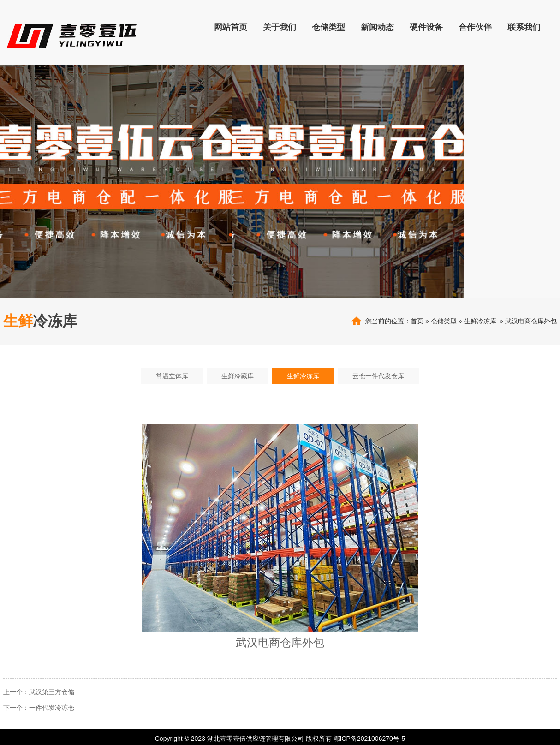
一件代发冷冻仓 (52, 708)
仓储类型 (444, 321)
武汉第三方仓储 (52, 692)
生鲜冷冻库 (480, 321)
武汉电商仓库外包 (531, 321)
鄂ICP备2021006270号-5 (369, 739)
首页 (417, 321)
